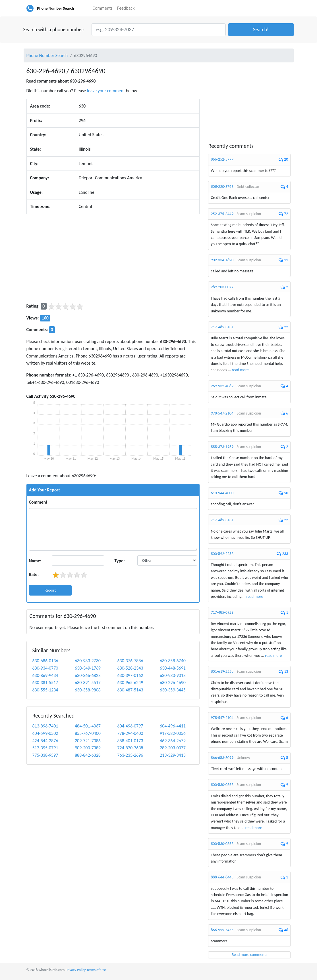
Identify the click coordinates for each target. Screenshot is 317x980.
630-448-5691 (173, 668)
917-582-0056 (173, 733)
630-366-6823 (88, 675)
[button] (261, 30)
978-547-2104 (222, 413)
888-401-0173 (130, 741)
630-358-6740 (173, 661)
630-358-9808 (88, 690)
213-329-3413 (173, 755)
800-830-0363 (222, 785)
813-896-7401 (45, 726)
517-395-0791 (45, 748)
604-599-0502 (45, 733)
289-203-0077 (173, 748)
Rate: (34, 574)
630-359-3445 (173, 690)
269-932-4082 (222, 386)
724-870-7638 (130, 748)
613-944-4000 (222, 493)
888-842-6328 (88, 755)
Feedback (126, 8)
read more (240, 370)
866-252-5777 (222, 159)
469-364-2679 (173, 741)
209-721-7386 (88, 741)
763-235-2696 (130, 755)
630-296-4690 (173, 683)
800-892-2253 (222, 554)
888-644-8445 (222, 877)
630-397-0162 (130, 675)
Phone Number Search (56, 8)
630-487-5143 (130, 690)
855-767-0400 (88, 733)
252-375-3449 (222, 214)
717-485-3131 (222, 327)
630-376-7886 (130, 661)
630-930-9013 (173, 675)
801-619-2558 (222, 671)
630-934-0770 (45, 668)
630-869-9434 (45, 675)
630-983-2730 (88, 661)
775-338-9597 (45, 755)
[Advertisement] (113, 258)
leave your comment (106, 91)
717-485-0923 (222, 612)
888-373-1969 (222, 447)
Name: (35, 561)
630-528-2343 (130, 668)
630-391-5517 (88, 683)
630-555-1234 (45, 690)
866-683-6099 (222, 758)
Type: (119, 561)
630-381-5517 (45, 683)
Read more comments (249, 955)
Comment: (39, 502)
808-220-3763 (222, 187)
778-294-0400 (130, 733)
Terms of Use (96, 970)
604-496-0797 (130, 726)
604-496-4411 (173, 726)
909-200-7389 (88, 748)
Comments (103, 8)
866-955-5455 (222, 930)
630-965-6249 (130, 683)
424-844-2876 (45, 741)
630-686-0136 (45, 661)
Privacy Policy (75, 970)
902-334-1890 (222, 260)
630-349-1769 (88, 668)
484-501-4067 (88, 726)
